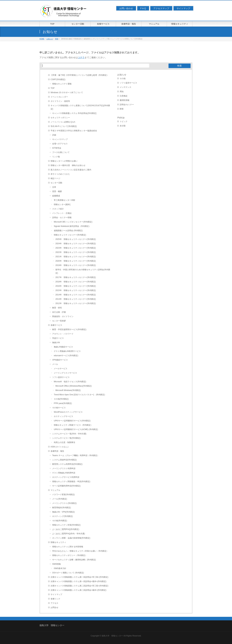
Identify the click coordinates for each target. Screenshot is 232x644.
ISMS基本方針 (60, 568)
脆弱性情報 (125, 100)
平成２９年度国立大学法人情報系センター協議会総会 (74, 131)
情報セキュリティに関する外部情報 (68, 547)
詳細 (54, 135)
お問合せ (54, 607)
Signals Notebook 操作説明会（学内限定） (72, 226)
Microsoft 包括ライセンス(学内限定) (70, 382)
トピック (124, 121)
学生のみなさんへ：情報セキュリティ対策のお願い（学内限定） (80, 551)
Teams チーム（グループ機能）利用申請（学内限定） (76, 455)
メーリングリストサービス (65, 373)
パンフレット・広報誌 (62, 213)
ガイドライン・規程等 (60, 101)
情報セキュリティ (58, 542)
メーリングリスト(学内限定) (64, 503)
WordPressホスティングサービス (68, 412)
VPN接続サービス (60, 360)
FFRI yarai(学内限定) (63, 403)
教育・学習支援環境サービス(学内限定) (69, 329)
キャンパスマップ (60, 139)
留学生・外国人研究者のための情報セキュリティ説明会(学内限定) (83, 271)
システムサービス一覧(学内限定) (66, 438)
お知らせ (122, 75)
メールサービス (61, 369)
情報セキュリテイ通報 (62, 84)
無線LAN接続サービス (63, 347)
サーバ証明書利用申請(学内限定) (66, 486)
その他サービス (59, 408)
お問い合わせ (126, 8)
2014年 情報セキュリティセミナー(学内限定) (76, 295)
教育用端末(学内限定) (62, 508)
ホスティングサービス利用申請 (66, 477)
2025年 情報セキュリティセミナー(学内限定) (76, 239)
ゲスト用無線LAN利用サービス (67, 351)
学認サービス (58, 338)
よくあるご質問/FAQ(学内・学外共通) (69, 534)
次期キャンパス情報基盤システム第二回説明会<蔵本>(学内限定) (78, 590)
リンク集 (56, 157)
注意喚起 (124, 96)
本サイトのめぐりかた (60, 174)
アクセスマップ (161, 8)
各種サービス (56, 325)
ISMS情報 (56, 564)
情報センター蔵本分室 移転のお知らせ (68, 165)
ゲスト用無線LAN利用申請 (64, 473)
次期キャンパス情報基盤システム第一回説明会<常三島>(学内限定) (79, 577)
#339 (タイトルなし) (59, 447)
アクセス (54, 603)
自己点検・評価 (59, 312)
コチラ (81, 57)
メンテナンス (126, 87)
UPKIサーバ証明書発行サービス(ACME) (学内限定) (76, 429)
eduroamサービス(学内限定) (66, 356)
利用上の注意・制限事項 (64, 442)
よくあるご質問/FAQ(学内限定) (66, 529)
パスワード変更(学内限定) (63, 495)
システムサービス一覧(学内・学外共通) (69, 434)
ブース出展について (61, 152)
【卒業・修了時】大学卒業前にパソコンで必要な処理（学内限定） (80, 75)
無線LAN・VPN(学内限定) (63, 512)
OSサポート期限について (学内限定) (68, 573)
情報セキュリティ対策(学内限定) (66, 525)
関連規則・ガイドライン (63, 316)
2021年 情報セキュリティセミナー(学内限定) (76, 257)
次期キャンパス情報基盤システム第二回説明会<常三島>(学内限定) (79, 586)
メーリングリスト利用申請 (64, 468)
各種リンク (55, 599)
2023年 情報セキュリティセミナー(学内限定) (76, 248)
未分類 (123, 126)
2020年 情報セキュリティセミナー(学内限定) (76, 261)
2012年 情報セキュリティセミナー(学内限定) (76, 303)
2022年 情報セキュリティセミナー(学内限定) (76, 252)
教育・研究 (57, 308)
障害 (122, 109)
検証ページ (55, 178)
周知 (122, 92)
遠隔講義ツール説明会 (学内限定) (68, 231)
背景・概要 (57, 191)
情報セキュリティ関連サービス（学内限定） (73, 425)
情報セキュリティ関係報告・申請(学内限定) (71, 482)
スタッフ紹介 (58, 209)
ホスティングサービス (63, 416)
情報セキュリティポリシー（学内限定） (70, 555)
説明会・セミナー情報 (62, 218)
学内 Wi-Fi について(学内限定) (64, 126)
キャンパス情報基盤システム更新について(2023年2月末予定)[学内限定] (80, 107)
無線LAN (56, 343)
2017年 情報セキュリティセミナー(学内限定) (76, 277)
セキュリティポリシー (60, 118)
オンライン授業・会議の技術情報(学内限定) (71, 538)
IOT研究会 (57, 148)
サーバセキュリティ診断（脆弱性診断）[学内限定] (74, 560)
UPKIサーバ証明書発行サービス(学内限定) (72, 421)
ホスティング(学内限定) (63, 516)
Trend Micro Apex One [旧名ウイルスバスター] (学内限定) (79, 395)
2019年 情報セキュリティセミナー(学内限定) (76, 265)
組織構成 (56, 196)
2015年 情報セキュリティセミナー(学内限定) (76, 290)
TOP (53, 88)
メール (55, 364)
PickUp (121, 118)
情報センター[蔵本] (62, 204)
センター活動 (56, 183)
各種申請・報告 (57, 451)
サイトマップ (183, 8)
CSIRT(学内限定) (58, 79)
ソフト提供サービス (61, 377)
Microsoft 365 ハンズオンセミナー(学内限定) (73, 222)
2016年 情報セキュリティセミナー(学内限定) (76, 286)
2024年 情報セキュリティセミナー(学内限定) (76, 244)
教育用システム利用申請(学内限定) (67, 464)
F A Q (143, 8)
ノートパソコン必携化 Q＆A (63, 122)
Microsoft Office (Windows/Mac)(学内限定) (74, 386)
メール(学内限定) (60, 499)
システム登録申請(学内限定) (64, 460)
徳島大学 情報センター (112, 636)
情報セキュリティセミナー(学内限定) (70, 235)
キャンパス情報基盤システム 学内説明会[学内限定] (74, 113)
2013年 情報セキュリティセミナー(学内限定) (76, 299)
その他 (123, 79)
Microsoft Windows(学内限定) (68, 390)
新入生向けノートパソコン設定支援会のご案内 (71, 170)
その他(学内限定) (61, 399)
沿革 (54, 187)
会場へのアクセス (60, 144)
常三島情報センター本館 (64, 200)
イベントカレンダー (59, 97)
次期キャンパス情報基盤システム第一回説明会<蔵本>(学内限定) (78, 581)
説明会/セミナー (127, 105)
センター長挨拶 (59, 321)
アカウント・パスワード (63, 334)
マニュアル (55, 490)
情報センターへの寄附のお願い (64, 161)
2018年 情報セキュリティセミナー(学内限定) (76, 282)
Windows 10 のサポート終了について (67, 93)
